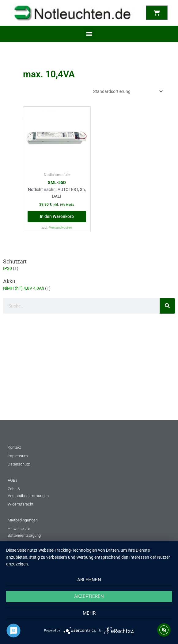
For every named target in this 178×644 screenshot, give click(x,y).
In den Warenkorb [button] (57, 216)
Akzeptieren (89, 596)
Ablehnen (89, 580)
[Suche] (167, 306)
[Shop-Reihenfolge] (127, 91)
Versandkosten (61, 228)
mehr (89, 613)
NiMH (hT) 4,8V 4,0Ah (24, 288)
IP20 (8, 268)
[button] (89, 34)
